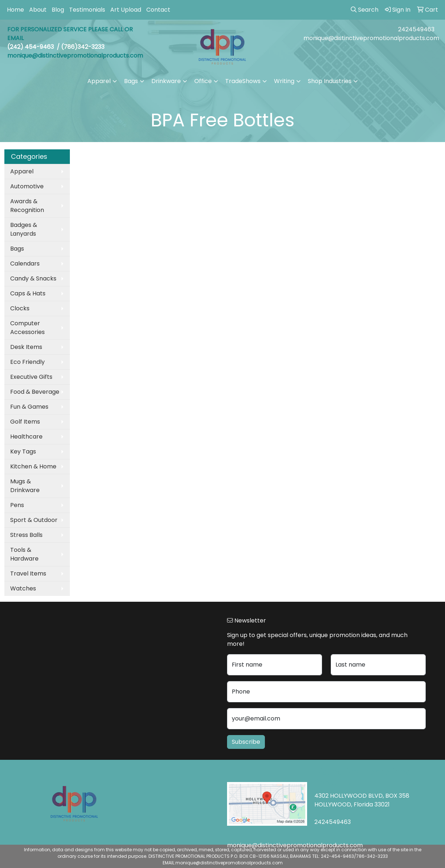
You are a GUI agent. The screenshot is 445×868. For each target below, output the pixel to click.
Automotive (27, 186)
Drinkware (166, 81)
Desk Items (26, 347)
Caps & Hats (28, 293)
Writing (284, 81)
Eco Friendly (27, 362)
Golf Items (25, 422)
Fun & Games (29, 407)
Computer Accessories (27, 328)
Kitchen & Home (33, 466)
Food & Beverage (35, 392)
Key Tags (23, 451)
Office (203, 81)
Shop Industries (330, 81)
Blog (58, 10)
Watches (23, 588)
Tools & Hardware (24, 554)
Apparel (99, 81)
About (38, 10)
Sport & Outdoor (34, 520)
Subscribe (246, 742)
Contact (158, 10)
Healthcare (26, 437)
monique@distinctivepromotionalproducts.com (371, 38)
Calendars (25, 264)
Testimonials (87, 10)
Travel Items (28, 574)
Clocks (20, 308)
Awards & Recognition (27, 206)
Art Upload (126, 10)
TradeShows (243, 81)
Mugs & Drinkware (25, 486)
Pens (17, 505)
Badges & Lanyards (24, 229)
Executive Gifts (31, 377)
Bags (131, 81)
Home (15, 10)
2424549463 (416, 29)
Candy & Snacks (33, 278)
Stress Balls (26, 535)
